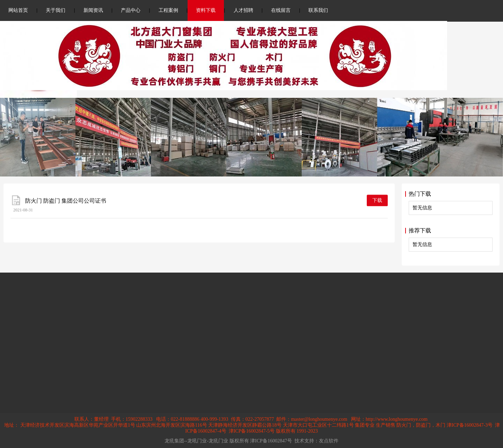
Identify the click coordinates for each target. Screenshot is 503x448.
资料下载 (206, 10)
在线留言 (281, 10)
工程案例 (168, 10)
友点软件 (329, 441)
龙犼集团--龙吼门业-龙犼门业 (196, 441)
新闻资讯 (93, 10)
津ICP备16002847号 (271, 441)
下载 (377, 202)
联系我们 (318, 10)
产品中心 (131, 10)
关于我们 (56, 10)
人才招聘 (243, 10)
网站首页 (18, 10)
